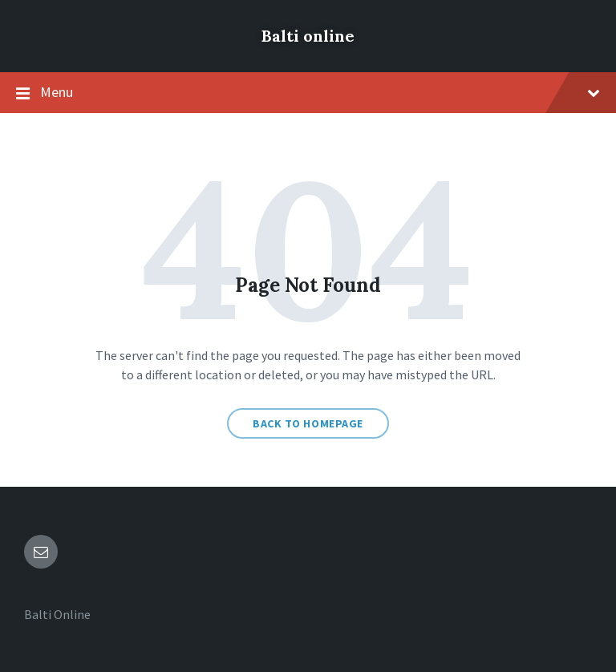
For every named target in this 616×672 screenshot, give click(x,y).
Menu (308, 93)
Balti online (308, 36)
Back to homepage (308, 423)
